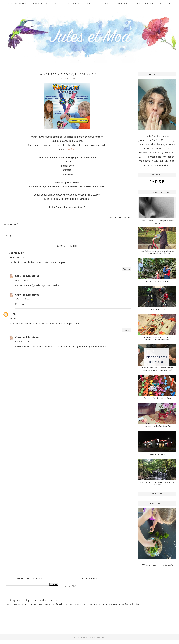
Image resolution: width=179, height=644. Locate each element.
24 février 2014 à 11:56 (23, 299)
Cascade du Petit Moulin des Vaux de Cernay (157, 484)
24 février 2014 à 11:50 (23, 280)
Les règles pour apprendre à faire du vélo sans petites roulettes (158, 252)
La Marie (15, 314)
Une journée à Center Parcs (157, 281)
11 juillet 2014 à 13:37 (16, 319)
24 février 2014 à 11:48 (17, 257)
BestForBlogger (100, 637)
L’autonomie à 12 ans (157, 309)
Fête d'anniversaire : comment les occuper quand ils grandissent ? (157, 369)
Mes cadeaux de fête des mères (157, 426)
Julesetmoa (84, 637)
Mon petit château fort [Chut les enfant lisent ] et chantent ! (157, 339)
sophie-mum (17, 253)
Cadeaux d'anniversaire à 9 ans (157, 398)
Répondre (127, 269)
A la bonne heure (158, 454)
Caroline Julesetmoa (27, 276)
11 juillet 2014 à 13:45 (22, 342)
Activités (15, 224)
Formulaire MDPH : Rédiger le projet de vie (157, 222)
